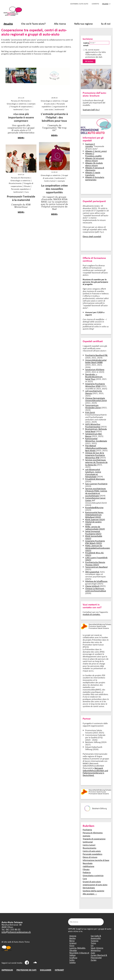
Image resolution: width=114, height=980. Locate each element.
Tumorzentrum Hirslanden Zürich (93, 406)
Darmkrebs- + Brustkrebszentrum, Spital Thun (94, 377)
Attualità (8, 24)
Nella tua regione (83, 24)
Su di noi (106, 24)
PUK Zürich (90, 412)
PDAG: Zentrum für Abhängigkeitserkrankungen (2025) (98, 548)
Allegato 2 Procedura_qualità (93, 155)
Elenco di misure (90, 857)
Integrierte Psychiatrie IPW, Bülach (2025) (95, 542)
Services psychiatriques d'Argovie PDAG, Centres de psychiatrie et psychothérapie (96, 492)
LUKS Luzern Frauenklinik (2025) (96, 559)
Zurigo (94, 960)
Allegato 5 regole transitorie (93, 174)
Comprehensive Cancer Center (95, 499)
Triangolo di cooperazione (94, 839)
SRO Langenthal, (92, 572)
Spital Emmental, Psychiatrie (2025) (93, 532)
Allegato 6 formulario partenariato (95, 178)
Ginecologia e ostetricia (93, 875)
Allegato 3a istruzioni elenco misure (95, 159)
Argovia (73, 936)
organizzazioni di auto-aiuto (95, 885)
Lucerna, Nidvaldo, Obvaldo (78, 949)
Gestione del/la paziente (93, 891)
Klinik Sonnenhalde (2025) (94, 537)
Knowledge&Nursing (94, 507)
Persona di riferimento (93, 833)
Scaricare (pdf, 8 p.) (91, 110)
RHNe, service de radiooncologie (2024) (95, 528)
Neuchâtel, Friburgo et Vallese (79, 954)
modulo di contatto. (92, 614)
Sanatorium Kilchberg (95, 369)
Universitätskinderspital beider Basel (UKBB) (96, 361)
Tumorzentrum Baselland (96, 567)
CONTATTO (95, 4)
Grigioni (73, 943)
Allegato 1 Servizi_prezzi (96, 151)
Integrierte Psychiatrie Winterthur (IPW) (95, 385)
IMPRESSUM (7, 970)
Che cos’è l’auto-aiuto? (33, 24)
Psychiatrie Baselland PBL (96, 355)
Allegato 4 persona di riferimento (95, 169)
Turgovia (95, 941)
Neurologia (88, 863)
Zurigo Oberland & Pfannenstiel (99, 956)
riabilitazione (88, 866)
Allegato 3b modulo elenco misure (94, 164)
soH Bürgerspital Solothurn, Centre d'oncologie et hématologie (93, 473)
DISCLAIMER (46, 970)
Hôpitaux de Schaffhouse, (96, 581)
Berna (72, 941)
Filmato (86, 869)
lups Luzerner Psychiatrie (96, 484)
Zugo (93, 953)
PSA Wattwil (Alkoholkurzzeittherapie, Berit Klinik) (96, 448)
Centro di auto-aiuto (92, 851)
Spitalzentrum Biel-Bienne (94, 435)
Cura (85, 878)
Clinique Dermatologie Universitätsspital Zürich (96, 399)
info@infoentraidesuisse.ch (16, 932)
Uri (92, 945)
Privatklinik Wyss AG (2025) (94, 554)
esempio (86, 836)
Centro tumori (89, 845)
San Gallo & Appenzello (96, 937)
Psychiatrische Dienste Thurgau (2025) (95, 563)
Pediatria (87, 872)
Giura (72, 945)
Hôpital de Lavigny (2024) (93, 523)
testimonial (88, 842)
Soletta (72, 962)
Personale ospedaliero (92, 854)
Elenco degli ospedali (92, 236)
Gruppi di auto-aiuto (92, 882)
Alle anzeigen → (90, 894)
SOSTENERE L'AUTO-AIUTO (79, 4)
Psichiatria (87, 830)
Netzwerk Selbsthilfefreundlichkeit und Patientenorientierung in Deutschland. (95, 772)
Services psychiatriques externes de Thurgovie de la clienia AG (96, 462)
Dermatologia (89, 888)
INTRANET (59, 970)
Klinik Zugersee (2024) (95, 519)
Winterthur (96, 950)
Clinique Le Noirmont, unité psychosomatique (96, 590)
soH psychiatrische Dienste (94, 392)
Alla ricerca (60, 24)
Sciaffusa (73, 958)
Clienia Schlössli (92, 586)
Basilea (72, 938)
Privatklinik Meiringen (95, 479)
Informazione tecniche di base (96, 860)
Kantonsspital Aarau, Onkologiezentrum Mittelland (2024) (94, 515)
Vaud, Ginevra (97, 948)
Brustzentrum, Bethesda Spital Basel (96, 430)
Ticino (93, 943)
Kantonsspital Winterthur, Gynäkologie (96, 440)
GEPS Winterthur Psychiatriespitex (93, 425)
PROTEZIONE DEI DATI (26, 970)
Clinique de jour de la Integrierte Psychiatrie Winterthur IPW (95, 455)
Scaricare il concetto (90, 145)
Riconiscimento (89, 848)
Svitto (72, 960)
